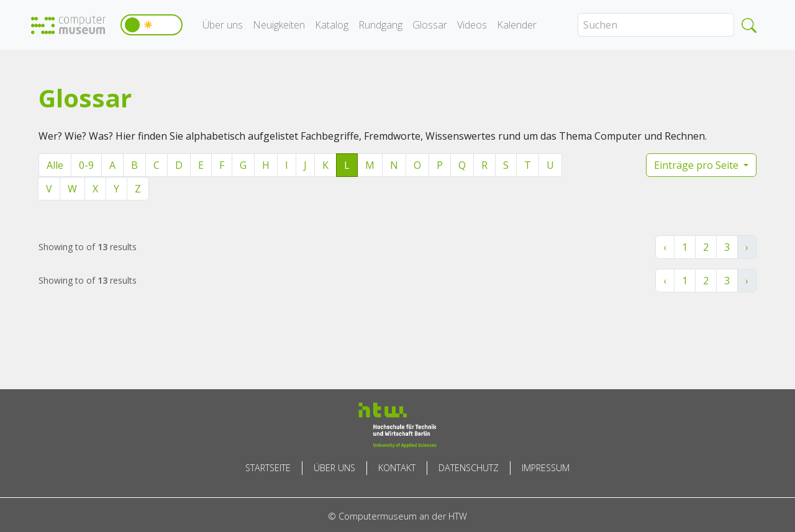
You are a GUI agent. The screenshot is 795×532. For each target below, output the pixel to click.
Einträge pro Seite (697, 165)
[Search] (656, 25)
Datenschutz (469, 468)
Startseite (268, 468)
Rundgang (380, 25)
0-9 (86, 165)
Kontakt (397, 468)
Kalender (517, 25)
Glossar (430, 25)
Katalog (332, 25)
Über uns (223, 25)
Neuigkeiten (279, 25)
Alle (55, 165)
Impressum (546, 468)
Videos (472, 25)
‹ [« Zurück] (665, 247)
